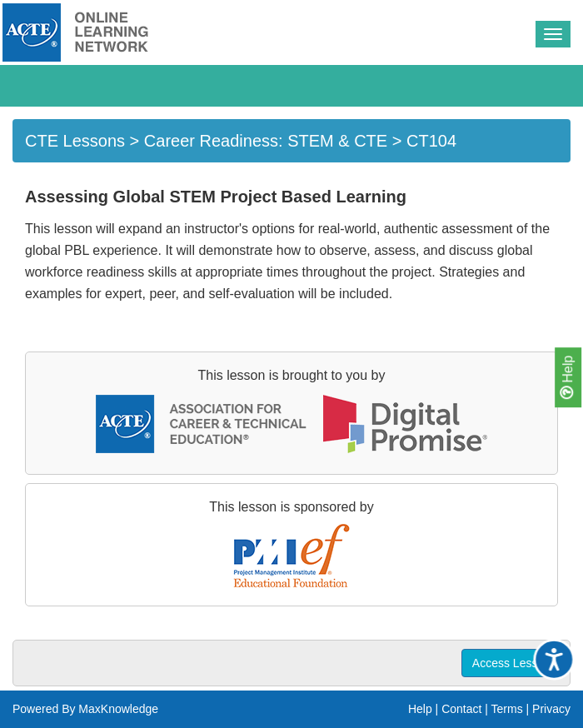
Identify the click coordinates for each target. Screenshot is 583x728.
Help (567, 377)
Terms (507, 709)
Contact (461, 709)
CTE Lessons (75, 141)
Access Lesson (511, 663)
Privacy (551, 709)
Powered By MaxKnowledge (85, 709)
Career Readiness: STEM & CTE (266, 141)
